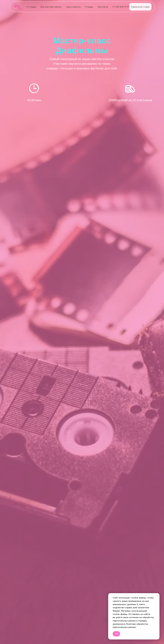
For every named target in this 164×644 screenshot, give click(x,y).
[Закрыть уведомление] (157, 595)
